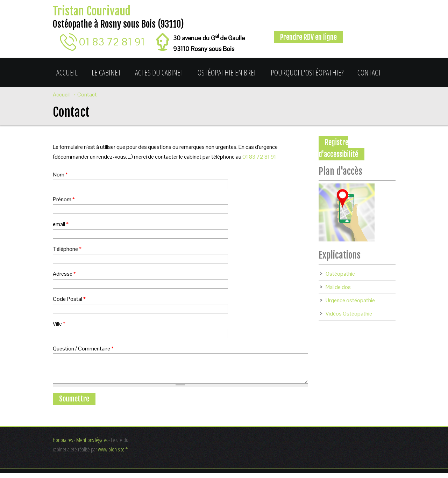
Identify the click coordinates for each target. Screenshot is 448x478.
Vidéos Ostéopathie (349, 314)
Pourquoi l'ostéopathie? (307, 72)
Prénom (64, 199)
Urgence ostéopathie (350, 300)
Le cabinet (106, 72)
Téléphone (67, 249)
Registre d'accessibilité (338, 148)
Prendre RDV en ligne (308, 37)
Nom (60, 175)
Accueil (67, 72)
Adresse (64, 274)
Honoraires (63, 445)
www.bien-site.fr (113, 455)
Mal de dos (338, 287)
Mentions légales (92, 445)
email (61, 224)
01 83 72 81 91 (112, 42)
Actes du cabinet (159, 72)
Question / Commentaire (83, 349)
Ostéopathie (340, 274)
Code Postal (69, 299)
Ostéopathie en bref (227, 72)
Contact (369, 72)
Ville (59, 324)
